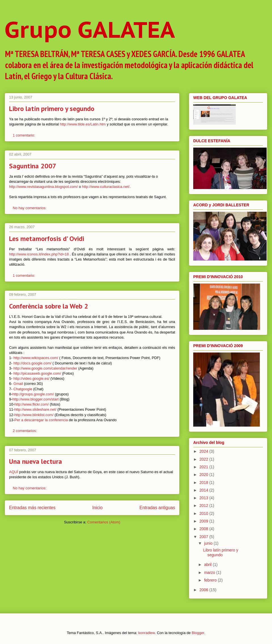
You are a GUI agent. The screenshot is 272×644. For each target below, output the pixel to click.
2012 (204, 505)
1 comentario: (24, 135)
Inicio (97, 508)
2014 (204, 490)
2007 (204, 537)
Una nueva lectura (36, 461)
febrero (211, 580)
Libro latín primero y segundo (52, 109)
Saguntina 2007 (33, 166)
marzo (210, 572)
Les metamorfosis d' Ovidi (47, 239)
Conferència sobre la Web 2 (49, 306)
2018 (204, 483)
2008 (204, 529)
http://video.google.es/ (31, 378)
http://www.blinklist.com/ (34, 415)
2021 (204, 467)
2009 (204, 521)
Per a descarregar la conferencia (41, 420)
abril (208, 565)
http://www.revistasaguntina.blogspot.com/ (43, 187)
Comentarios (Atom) (104, 522)
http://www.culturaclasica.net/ (106, 187)
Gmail (18, 384)
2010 (204, 513)
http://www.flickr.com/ (32, 404)
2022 (204, 459)
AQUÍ (14, 472)
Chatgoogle (23, 389)
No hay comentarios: (30, 208)
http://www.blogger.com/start (36, 399)
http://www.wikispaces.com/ (36, 358)
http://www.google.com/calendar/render (45, 368)
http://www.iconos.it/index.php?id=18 (39, 254)
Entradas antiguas (157, 508)
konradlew (147, 633)
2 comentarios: (25, 431)
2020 (204, 475)
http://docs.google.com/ (32, 363)
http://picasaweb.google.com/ (37, 373)
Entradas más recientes (32, 508)
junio (209, 543)
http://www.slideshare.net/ (35, 409)
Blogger (198, 633)
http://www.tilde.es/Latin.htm (83, 124)
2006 (204, 590)
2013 (204, 498)
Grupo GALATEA (90, 29)
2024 (204, 451)
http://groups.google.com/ (33, 394)
